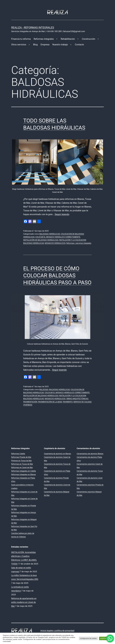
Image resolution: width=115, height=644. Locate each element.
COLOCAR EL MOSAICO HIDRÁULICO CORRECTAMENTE (58, 237)
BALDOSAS (44, 390)
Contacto (79, 45)
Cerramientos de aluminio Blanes (90, 454)
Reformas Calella (18, 454)
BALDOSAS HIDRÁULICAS (50, 234)
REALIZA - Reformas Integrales (33, 28)
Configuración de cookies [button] (88, 638)
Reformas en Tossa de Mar (22, 464)
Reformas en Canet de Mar (22, 468)
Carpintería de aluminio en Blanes (57, 454)
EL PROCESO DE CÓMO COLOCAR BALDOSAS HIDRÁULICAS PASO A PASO (57, 276)
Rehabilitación (68, 39)
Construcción (88, 39)
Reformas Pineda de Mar (21, 457)
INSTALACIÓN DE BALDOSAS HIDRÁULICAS (41, 240)
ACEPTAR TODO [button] (106, 638)
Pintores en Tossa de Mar (22, 461)
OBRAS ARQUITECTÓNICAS (77, 399)
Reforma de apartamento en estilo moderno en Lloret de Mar (24, 602)
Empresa (45, 45)
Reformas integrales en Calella (24, 471)
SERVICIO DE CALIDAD (82, 402)
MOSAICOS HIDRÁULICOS (55, 243)
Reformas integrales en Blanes (24, 474)
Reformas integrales (44, 39)
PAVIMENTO (68, 402)
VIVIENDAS (28, 405)
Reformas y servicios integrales (79, 243)
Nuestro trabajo (60, 45)
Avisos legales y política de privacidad (57, 631)
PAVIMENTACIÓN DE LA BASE (50, 402)
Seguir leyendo (62, 214)
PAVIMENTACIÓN (30, 402)
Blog (35, 45)
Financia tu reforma (21, 39)
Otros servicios (19, 45)
